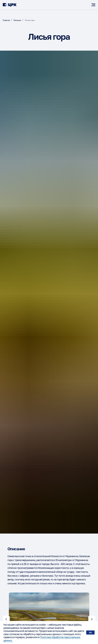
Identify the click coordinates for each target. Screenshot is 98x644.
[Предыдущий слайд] (6, 619)
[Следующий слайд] (92, 619)
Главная (6, 20)
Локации (17, 20)
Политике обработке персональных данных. (42, 639)
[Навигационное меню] (93, 5)
